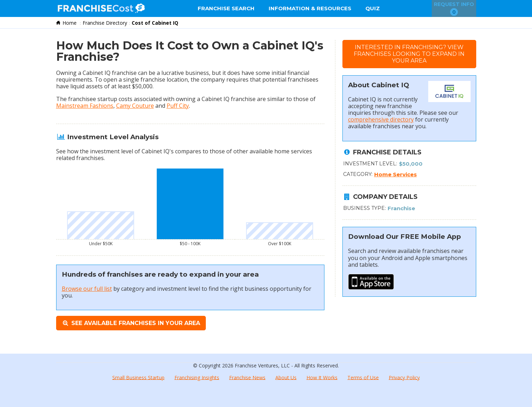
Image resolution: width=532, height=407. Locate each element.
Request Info (454, 8)
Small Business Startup (138, 377)
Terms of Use (363, 377)
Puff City (178, 106)
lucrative (173, 73)
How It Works (322, 377)
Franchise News (247, 377)
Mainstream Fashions (85, 106)
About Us (286, 377)
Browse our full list (87, 289)
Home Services (396, 174)
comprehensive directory (381, 119)
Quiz (373, 8)
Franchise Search (226, 8)
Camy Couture (135, 106)
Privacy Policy (404, 377)
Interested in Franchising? (409, 54)
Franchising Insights (197, 377)
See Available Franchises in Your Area (131, 323)
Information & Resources (310, 8)
